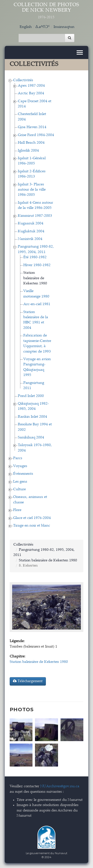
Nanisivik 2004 (30, 239)
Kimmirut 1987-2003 (35, 216)
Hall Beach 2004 (31, 143)
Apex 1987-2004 (31, 86)
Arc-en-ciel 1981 (37, 304)
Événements (23, 474)
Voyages (20, 466)
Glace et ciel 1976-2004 (32, 518)
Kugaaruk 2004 (31, 224)
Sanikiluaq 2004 (31, 438)
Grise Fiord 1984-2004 (36, 135)
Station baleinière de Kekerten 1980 (35, 278)
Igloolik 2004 (28, 151)
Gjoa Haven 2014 (32, 127)
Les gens (20, 482)
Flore (17, 510)
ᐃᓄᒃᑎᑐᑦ (43, 27)
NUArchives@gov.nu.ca (60, 786)
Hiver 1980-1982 (37, 265)
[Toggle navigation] (80, 52)
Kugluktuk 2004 (31, 231)
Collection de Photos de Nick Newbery (47, 11)
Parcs (18, 458)
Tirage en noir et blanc (32, 526)
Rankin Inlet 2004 (32, 417)
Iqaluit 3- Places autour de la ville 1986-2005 (32, 190)
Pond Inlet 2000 (31, 396)
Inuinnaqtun (64, 27)
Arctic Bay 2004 (31, 93)
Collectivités (23, 80)
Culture (19, 489)
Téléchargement (28, 681)
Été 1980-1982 (35, 257)
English (26, 27)
